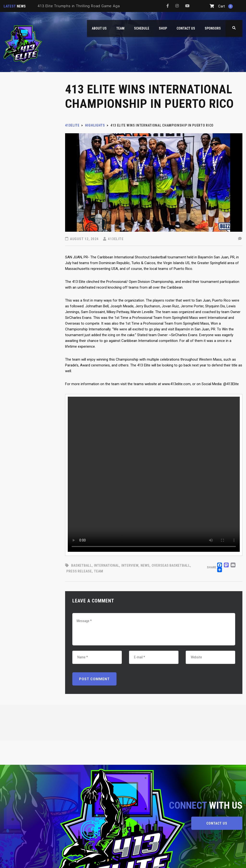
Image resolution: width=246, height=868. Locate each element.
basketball (81, 565)
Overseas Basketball (171, 565)
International (107, 565)
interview (130, 565)
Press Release (79, 571)
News (145, 565)
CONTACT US (217, 823)
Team (98, 571)
